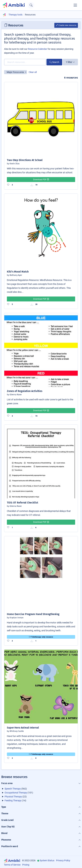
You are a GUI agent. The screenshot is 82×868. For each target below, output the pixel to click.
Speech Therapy (13, 789)
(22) (16, 797)
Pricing (26, 865)
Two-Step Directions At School (25, 160)
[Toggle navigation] (75, 5)
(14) (15, 800)
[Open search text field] (31, 5)
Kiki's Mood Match (18, 272)
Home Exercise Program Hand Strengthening (33, 614)
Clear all (33, 72)
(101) (19, 793)
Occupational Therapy (16, 793)
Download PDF (41, 180)
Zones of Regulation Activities (25, 391)
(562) (16, 789)
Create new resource (66, 25)
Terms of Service (12, 865)
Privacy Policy (63, 860)
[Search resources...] (25, 62)
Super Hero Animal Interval (23, 728)
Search (54, 62)
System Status (47, 860)
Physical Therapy (13, 797)
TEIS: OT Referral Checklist (22, 503)
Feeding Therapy (13, 800)
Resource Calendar (38, 49)
